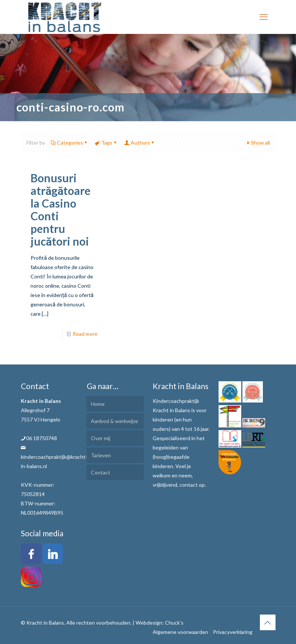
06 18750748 (42, 438)
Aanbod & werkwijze (114, 421)
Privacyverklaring (233, 632)
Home (98, 404)
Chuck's (174, 623)
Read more (85, 334)
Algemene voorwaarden (180, 632)
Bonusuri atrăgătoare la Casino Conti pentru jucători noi (61, 209)
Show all (258, 143)
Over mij (101, 438)
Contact (101, 472)
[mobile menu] (264, 17)
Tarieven (101, 455)
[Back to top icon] (268, 622)
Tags (106, 143)
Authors (140, 143)
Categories (69, 143)
